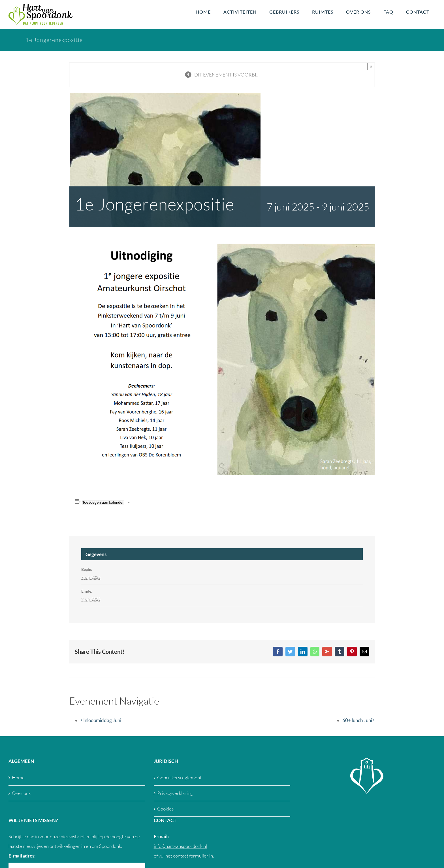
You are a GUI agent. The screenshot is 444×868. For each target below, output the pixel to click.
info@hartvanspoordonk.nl (180, 846)
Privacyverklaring (175, 793)
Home (18, 777)
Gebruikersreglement (179, 777)
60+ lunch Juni (357, 720)
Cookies (165, 809)
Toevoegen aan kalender (103, 502)
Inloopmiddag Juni (102, 720)
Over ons (21, 793)
